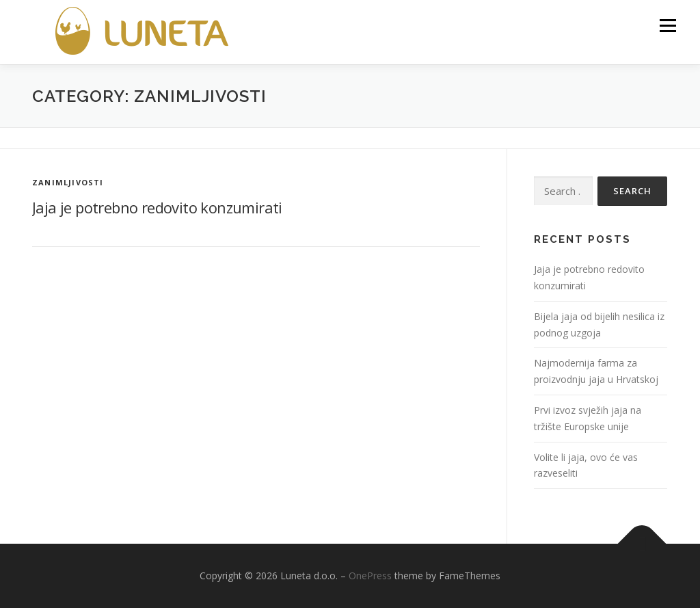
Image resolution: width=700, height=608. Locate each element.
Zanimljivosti (68, 182)
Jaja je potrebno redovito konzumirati (157, 207)
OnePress (370, 576)
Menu (668, 26)
